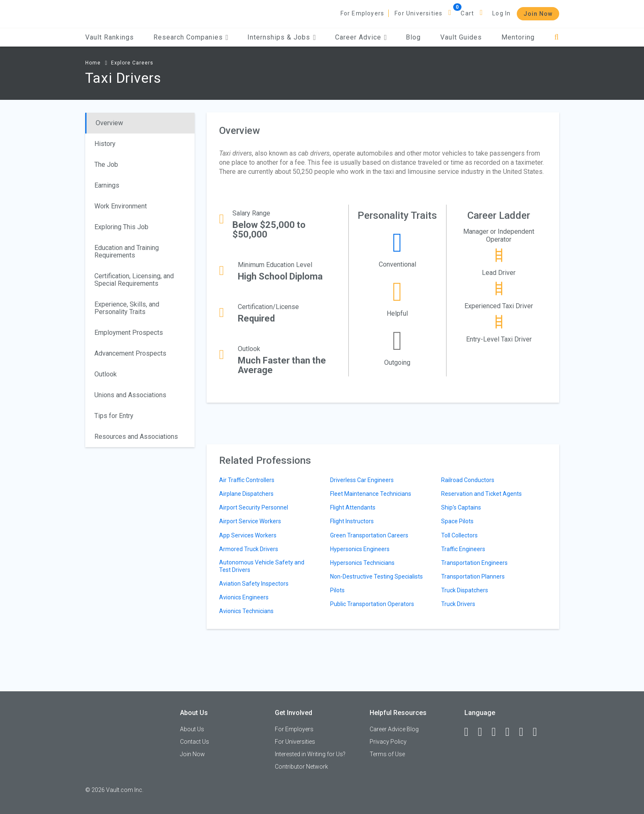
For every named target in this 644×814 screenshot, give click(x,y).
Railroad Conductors (468, 480)
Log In (501, 13)
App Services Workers (248, 535)
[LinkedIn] (484, 732)
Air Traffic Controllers (247, 480)
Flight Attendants (353, 507)
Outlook (106, 374)
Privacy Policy (388, 742)
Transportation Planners (473, 576)
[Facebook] (470, 732)
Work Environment (121, 206)
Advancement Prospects (130, 353)
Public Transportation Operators (372, 604)
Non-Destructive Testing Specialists (376, 576)
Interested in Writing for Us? (310, 754)
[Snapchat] (539, 732)
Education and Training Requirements (127, 251)
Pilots (337, 590)
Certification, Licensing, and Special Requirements (134, 280)
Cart (467, 13)
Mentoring (518, 37)
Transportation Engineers (474, 563)
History (105, 144)
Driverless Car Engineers (362, 480)
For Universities (418, 13)
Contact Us (195, 742)
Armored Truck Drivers (249, 549)
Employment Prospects (129, 333)
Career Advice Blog (394, 729)
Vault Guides (461, 37)
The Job (106, 165)
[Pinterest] (525, 732)
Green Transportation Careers (369, 535)
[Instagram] (511, 732)
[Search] (556, 37)
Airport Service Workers (250, 521)
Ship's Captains (461, 507)
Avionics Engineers (244, 597)
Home (93, 63)
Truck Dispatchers (465, 590)
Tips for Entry (114, 416)
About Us (192, 729)
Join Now (538, 14)
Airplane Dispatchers (246, 494)
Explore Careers (132, 63)
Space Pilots (457, 521)
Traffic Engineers (463, 549)
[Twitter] (498, 732)
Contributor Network (301, 767)
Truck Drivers (458, 604)
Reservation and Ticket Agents (481, 494)
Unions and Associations (130, 395)
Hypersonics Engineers (360, 549)
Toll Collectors (459, 535)
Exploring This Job (121, 227)
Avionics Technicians (246, 611)
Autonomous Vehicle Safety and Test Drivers (262, 566)
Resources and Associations (136, 437)
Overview (109, 123)
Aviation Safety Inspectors (254, 584)
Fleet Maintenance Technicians (371, 494)
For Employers (363, 13)
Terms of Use (387, 754)
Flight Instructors (352, 521)
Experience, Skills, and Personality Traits (127, 308)
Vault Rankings (110, 37)
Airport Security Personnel (254, 507)
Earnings (107, 185)
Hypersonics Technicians (362, 563)
